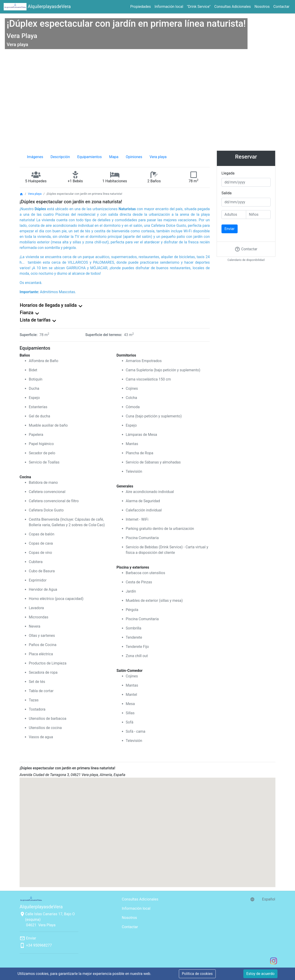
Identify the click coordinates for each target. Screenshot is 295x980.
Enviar (230, 229)
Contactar (281, 7)
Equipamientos (89, 157)
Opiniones (134, 157)
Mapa (114, 157)
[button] (147, 828)
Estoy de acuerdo (260, 974)
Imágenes (35, 157)
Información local (169, 7)
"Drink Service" (199, 7)
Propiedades (140, 7)
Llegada (228, 173)
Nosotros (262, 7)
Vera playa (158, 157)
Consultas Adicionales (233, 7)
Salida (227, 193)
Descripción (60, 157)
